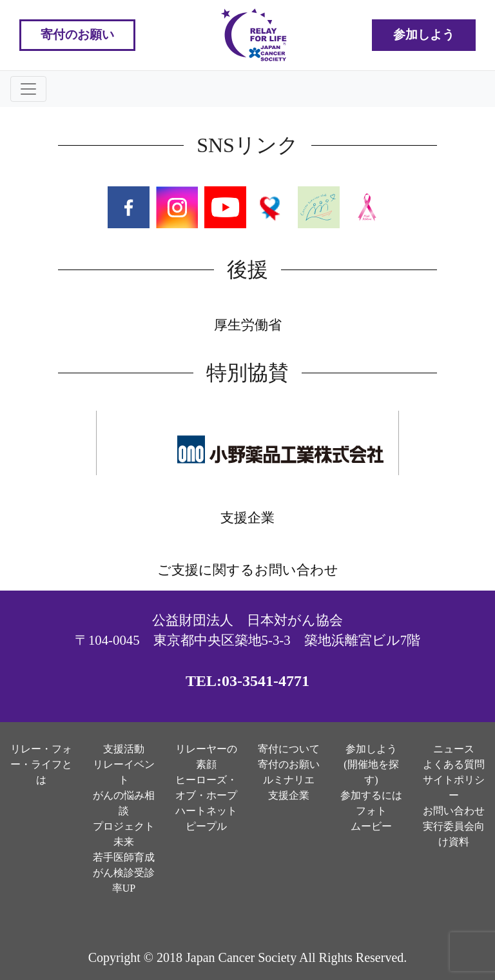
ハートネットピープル (206, 818)
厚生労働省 (248, 325)
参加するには (371, 795)
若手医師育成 (124, 857)
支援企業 (247, 517)
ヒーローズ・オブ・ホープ (206, 788)
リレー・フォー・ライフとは (41, 764)
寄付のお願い (77, 34)
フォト (371, 811)
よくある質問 (454, 764)
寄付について (289, 749)
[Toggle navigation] (28, 89)
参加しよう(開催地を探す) (371, 764)
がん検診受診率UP (124, 880)
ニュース (454, 749)
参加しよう (424, 34)
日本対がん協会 (295, 620)
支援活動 (124, 749)
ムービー (371, 826)
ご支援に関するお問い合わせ (248, 570)
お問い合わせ (454, 811)
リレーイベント (124, 772)
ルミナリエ (289, 780)
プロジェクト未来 (124, 834)
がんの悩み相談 (124, 803)
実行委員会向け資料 (454, 834)
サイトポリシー (454, 788)
